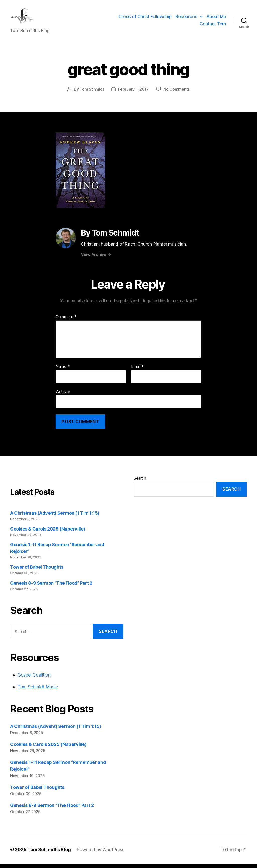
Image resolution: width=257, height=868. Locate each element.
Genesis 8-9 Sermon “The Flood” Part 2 (51, 587)
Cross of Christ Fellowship (145, 18)
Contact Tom (213, 26)
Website (63, 396)
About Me (216, 18)
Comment (66, 321)
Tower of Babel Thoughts (37, 571)
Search (140, 482)
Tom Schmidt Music (38, 691)
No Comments (177, 93)
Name (63, 371)
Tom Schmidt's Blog (49, 854)
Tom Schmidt (92, 93)
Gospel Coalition (34, 679)
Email (137, 371)
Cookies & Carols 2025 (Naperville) (48, 533)
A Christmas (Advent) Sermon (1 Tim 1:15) (55, 517)
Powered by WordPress (101, 854)
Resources (186, 18)
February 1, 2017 (134, 93)
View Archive (96, 259)
